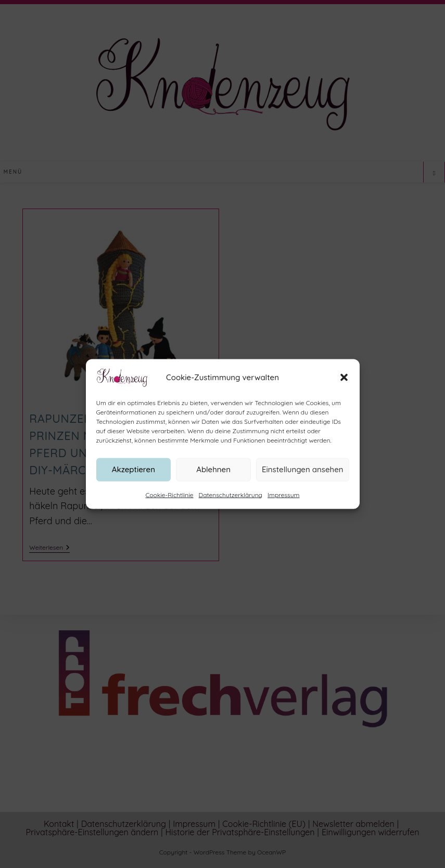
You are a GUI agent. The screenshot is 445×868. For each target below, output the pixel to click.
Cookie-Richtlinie (170, 500)
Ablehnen (213, 475)
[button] (344, 382)
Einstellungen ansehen (303, 475)
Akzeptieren (133, 475)
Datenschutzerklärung (231, 500)
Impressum (283, 500)
